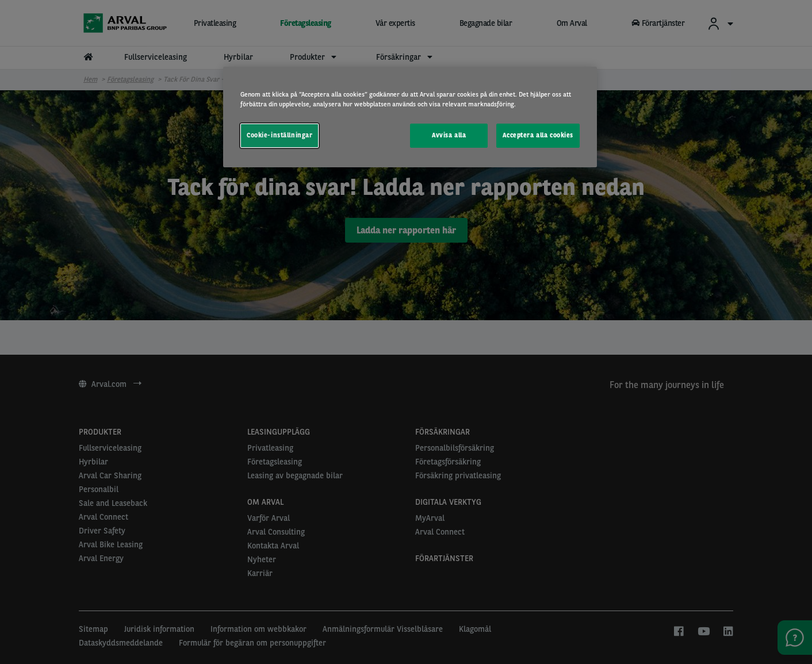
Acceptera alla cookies (538, 135)
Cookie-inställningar (279, 135)
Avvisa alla (449, 135)
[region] (410, 117)
